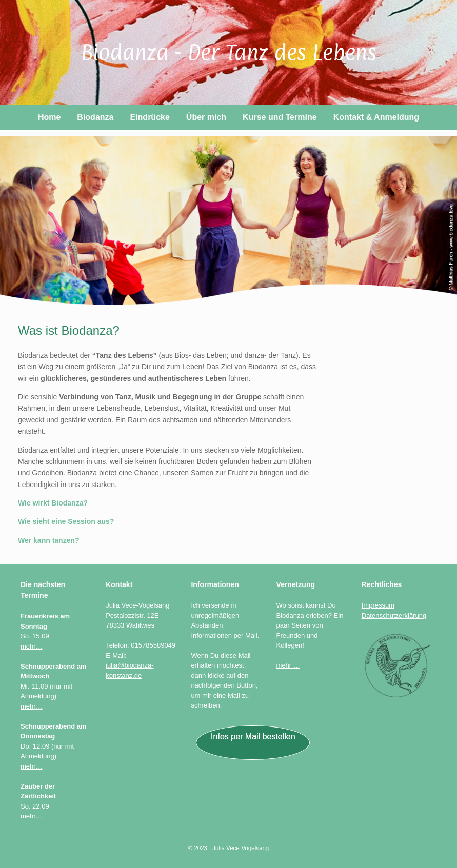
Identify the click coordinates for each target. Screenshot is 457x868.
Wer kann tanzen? (49, 540)
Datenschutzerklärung (394, 615)
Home (49, 117)
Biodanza (95, 117)
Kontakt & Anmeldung (376, 117)
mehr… (32, 646)
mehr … (288, 665)
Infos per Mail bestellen (253, 736)
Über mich (206, 117)
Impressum (378, 605)
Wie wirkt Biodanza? (53, 503)
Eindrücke (150, 117)
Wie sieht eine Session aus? (66, 521)
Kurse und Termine (280, 117)
